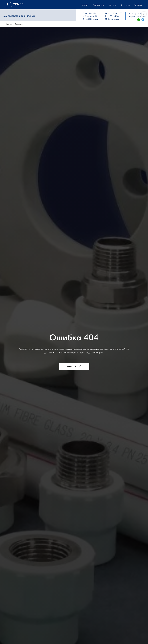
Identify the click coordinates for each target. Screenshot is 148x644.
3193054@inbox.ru (90, 19)
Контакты (138, 5)
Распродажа (98, 5)
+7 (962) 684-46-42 (137, 16)
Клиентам (112, 5)
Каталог (84, 5)
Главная (9, 24)
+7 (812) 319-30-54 (137, 14)
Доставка (125, 5)
